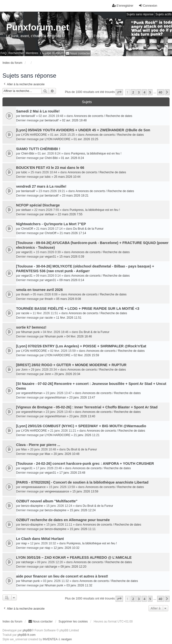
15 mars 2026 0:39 (72, 257)
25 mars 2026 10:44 (67, 177)
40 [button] (160, 92)
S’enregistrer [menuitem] (123, 6)
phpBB (27, 630)
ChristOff (27, 229)
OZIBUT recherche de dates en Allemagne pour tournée (63, 520)
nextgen (66, 639)
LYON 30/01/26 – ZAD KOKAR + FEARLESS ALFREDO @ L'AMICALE (74, 557)
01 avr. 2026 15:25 (86, 139)
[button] (119, 92)
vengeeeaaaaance (34, 487)
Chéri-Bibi (28, 154)
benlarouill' (28, 116)
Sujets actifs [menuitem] (163, 14)
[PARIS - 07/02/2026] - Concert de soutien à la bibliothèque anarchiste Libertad (82, 482)
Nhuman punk (31, 332)
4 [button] (144, 92)
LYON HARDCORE (34, 135)
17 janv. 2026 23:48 (72, 473)
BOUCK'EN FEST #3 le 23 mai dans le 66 (50, 168)
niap (24, 543)
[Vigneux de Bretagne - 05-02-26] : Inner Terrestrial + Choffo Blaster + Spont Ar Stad (87, 407)
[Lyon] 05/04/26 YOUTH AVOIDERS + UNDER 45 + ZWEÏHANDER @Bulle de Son (83, 130)
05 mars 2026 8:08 (69, 299)
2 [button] (133, 92)
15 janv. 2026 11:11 (83, 529)
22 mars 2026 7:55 (70, 214)
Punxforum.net (38, 27)
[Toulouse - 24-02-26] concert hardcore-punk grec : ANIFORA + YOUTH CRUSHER (85, 464)
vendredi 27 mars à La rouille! (41, 186)
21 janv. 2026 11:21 (87, 435)
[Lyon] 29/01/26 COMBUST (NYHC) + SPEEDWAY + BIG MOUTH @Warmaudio (81, 426)
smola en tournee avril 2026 (39, 290)
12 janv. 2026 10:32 (66, 548)
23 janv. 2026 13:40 (82, 416)
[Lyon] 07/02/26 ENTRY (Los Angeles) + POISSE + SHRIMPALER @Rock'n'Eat (81, 346)
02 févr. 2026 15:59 (86, 355)
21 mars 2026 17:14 (73, 233)
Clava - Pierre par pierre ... (38, 445)
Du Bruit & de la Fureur (88, 229)
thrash (25, 294)
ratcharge (28, 562)
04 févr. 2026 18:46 (79, 336)
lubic (24, 172)
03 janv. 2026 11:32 (79, 585)
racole (25, 313)
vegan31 (27, 252)
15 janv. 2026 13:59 (86, 491)
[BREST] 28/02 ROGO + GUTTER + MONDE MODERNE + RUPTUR (71, 365)
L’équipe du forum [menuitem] (52, 53)
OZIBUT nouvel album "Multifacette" (47, 501)
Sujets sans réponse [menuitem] (140, 14)
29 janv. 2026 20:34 (67, 374)
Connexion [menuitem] (148, 6)
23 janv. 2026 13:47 (82, 398)
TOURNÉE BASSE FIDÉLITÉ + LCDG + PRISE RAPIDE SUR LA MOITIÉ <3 (78, 309)
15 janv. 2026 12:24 (83, 510)
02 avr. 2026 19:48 (74, 120)
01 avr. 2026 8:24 (72, 158)
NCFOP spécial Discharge (38, 205)
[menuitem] (78, 53)
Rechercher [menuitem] (16, 53)
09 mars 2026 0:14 (72, 280)
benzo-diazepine (32, 506)
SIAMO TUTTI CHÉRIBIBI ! (38, 149)
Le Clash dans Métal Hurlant (40, 539)
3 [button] (139, 92)
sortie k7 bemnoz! (31, 327)
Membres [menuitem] (32, 53)
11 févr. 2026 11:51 (69, 318)
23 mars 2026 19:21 (75, 196)
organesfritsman (32, 393)
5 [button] (150, 92)
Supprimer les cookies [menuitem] (73, 622)
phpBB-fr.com (27, 635)
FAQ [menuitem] (3, 53)
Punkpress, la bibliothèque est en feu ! (96, 154)
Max (24, 449)
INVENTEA (50, 639)
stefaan (26, 210)
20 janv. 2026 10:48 (66, 454)
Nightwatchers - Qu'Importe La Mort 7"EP (51, 224)
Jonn (25, 370)
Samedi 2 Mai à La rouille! (38, 111)
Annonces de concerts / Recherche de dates (103, 116)
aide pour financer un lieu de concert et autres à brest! (62, 576)
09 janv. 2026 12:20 (73, 567)
